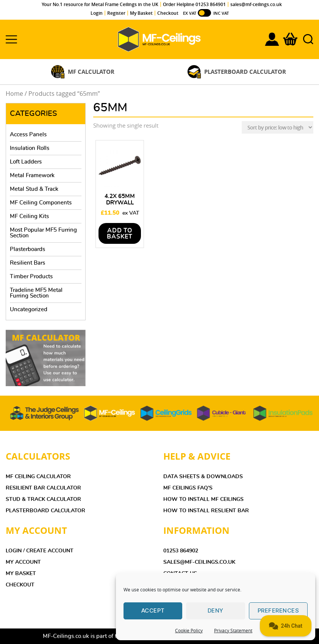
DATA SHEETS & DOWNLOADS (203, 477)
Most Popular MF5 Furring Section (43, 233)
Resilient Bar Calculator (43, 488)
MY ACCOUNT (23, 562)
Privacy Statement (233, 630)
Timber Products (31, 277)
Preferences (278, 610)
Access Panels (28, 135)
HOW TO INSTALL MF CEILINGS (203, 499)
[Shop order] (278, 127)
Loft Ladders (26, 162)
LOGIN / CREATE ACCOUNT (40, 551)
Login (97, 13)
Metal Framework (32, 175)
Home (14, 94)
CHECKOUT (20, 585)
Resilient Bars (27, 263)
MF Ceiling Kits (29, 216)
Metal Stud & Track (34, 189)
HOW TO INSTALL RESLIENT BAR (206, 511)
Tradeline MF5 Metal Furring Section (36, 293)
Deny (216, 610)
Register (116, 13)
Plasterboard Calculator (45, 511)
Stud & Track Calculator (43, 499)
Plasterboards (27, 249)
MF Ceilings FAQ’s (188, 488)
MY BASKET (21, 574)
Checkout (168, 13)
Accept (153, 610)
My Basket (141, 13)
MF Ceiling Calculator (38, 477)
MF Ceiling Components (41, 203)
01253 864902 (181, 551)
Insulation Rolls (30, 148)
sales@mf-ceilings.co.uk (256, 4)
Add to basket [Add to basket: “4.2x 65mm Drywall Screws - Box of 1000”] (120, 234)
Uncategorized (29, 310)
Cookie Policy (189, 630)
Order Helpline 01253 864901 (194, 4)
